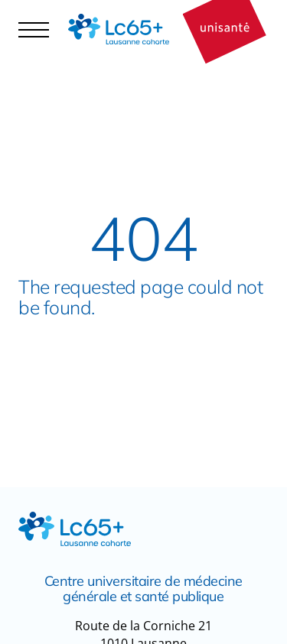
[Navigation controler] (34, 29)
